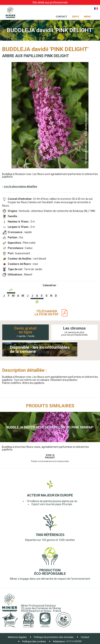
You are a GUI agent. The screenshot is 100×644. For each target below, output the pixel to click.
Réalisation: (59, 641)
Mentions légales (17, 637)
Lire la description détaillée (21, 186)
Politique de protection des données (54, 637)
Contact (85, 637)
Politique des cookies (34, 641)
